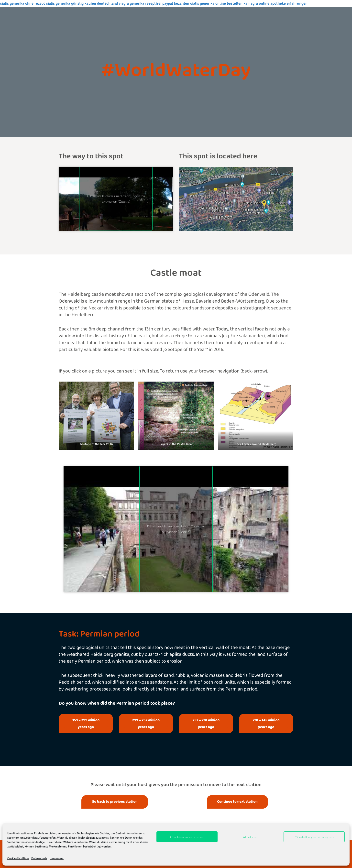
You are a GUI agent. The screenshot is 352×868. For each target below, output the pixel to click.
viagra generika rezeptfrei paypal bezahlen (154, 3)
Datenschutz (39, 858)
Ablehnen (251, 837)
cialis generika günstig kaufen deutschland (82, 3)
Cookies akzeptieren (187, 837)
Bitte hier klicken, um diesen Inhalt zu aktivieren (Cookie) (116, 199)
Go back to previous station (115, 802)
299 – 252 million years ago (146, 724)
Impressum (57, 858)
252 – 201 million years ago (206, 724)
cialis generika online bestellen (216, 3)
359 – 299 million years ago (86, 724)
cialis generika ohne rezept (22, 3)
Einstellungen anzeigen (314, 837)
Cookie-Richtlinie (18, 858)
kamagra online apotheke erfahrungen (275, 3)
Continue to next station (237, 802)
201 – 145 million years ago (266, 724)
